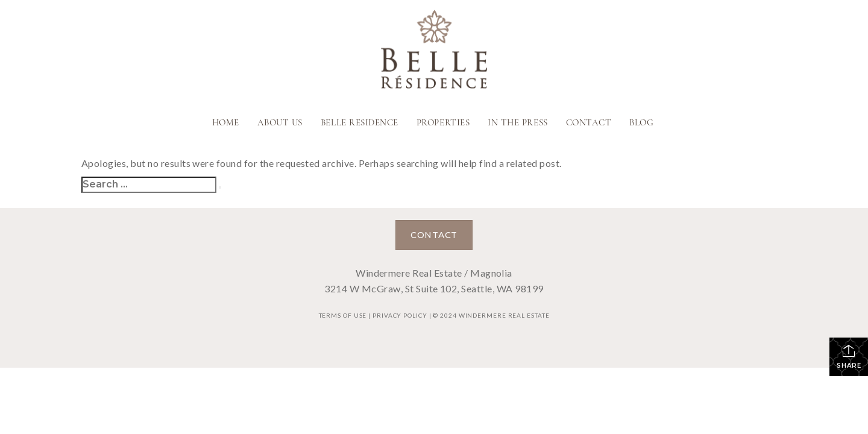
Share (849, 357)
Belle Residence (360, 123)
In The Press (517, 123)
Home (226, 123)
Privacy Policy (400, 315)
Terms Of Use (343, 315)
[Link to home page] (434, 50)
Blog (641, 123)
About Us (280, 123)
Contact (589, 123)
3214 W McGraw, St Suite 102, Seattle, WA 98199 (434, 288)
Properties (443, 123)
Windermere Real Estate (504, 315)
